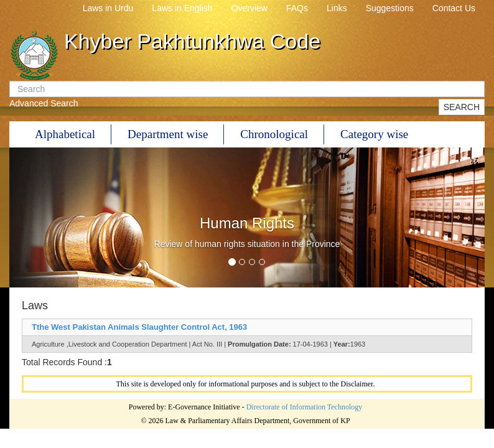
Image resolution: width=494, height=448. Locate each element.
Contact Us (454, 8)
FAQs (297, 8)
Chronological (274, 134)
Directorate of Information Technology (305, 407)
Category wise (374, 134)
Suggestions (390, 8)
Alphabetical (65, 134)
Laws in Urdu (108, 8)
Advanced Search (44, 103)
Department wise (168, 134)
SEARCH (462, 107)
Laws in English (182, 8)
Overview (249, 8)
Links (337, 8)
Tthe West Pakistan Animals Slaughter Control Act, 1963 (139, 327)
